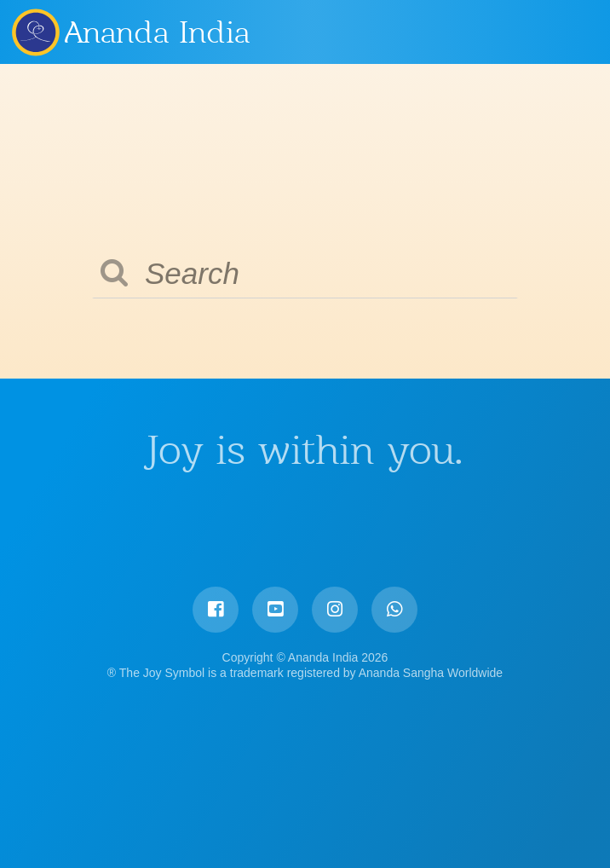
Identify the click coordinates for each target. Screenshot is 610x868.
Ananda (35, 32)
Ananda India (157, 32)
